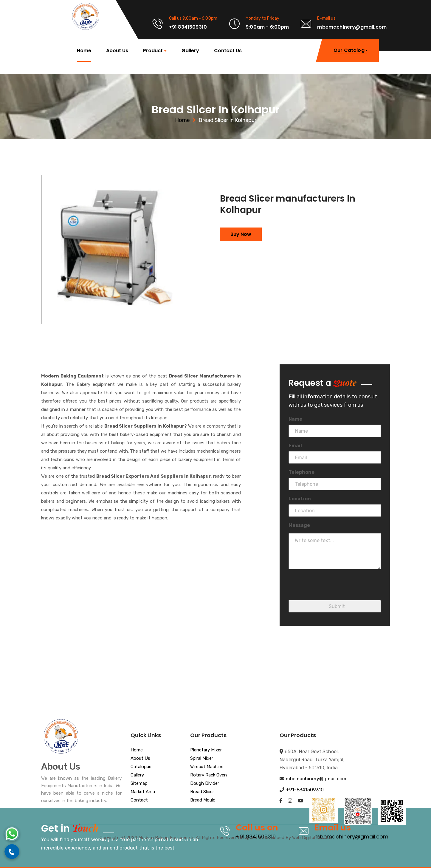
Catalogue (141, 767)
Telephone (301, 472)
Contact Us (228, 51)
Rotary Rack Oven (208, 775)
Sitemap (139, 784)
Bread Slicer (202, 792)
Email (295, 446)
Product (153, 51)
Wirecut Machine (207, 767)
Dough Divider (205, 784)
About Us (117, 51)
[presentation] (334, 588)
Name (295, 419)
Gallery (190, 51)
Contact (139, 800)
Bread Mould (203, 800)
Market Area (143, 792)
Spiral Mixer (202, 759)
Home (84, 51)
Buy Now (241, 234)
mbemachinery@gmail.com (316, 779)
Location (300, 499)
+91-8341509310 (305, 790)
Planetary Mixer (206, 750)
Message (299, 525)
